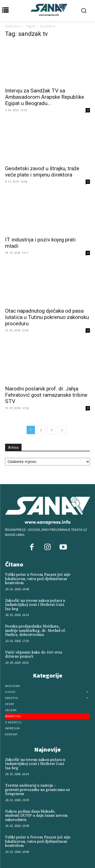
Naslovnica (13, 26)
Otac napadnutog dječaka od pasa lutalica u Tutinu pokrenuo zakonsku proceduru (47, 317)
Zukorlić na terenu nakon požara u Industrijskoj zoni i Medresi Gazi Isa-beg (35, 605)
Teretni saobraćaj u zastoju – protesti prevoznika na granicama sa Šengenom (37, 790)
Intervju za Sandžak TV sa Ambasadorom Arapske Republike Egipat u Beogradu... (45, 97)
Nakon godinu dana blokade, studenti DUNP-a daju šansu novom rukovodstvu (36, 816)
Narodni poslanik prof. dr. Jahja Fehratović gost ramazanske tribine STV (46, 395)
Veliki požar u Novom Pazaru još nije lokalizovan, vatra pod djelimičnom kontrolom (38, 579)
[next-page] (62, 430)
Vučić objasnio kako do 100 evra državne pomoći (34, 655)
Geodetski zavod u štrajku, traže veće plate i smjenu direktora (42, 172)
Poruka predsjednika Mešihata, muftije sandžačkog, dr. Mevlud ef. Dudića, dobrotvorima (35, 631)
